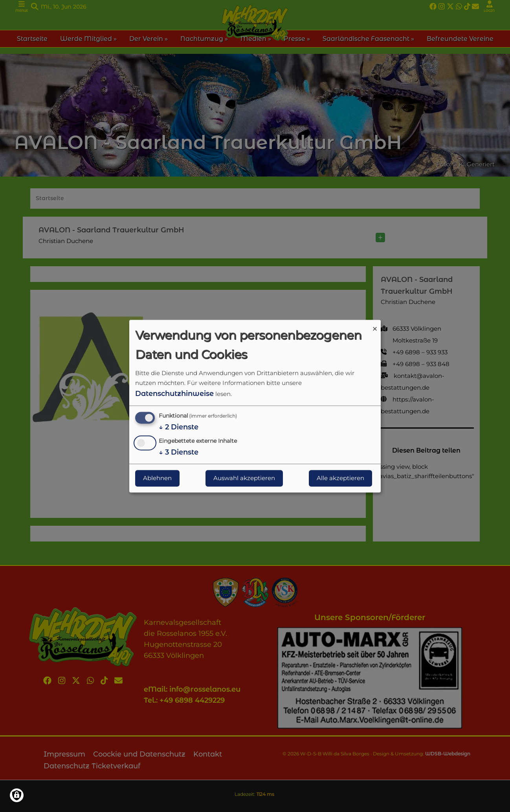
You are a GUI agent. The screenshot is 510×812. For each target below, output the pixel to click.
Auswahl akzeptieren (244, 478)
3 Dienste (179, 452)
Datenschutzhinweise (174, 394)
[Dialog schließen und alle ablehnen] (375, 325)
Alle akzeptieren (340, 478)
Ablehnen (157, 478)
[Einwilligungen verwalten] (17, 795)
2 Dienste (179, 428)
